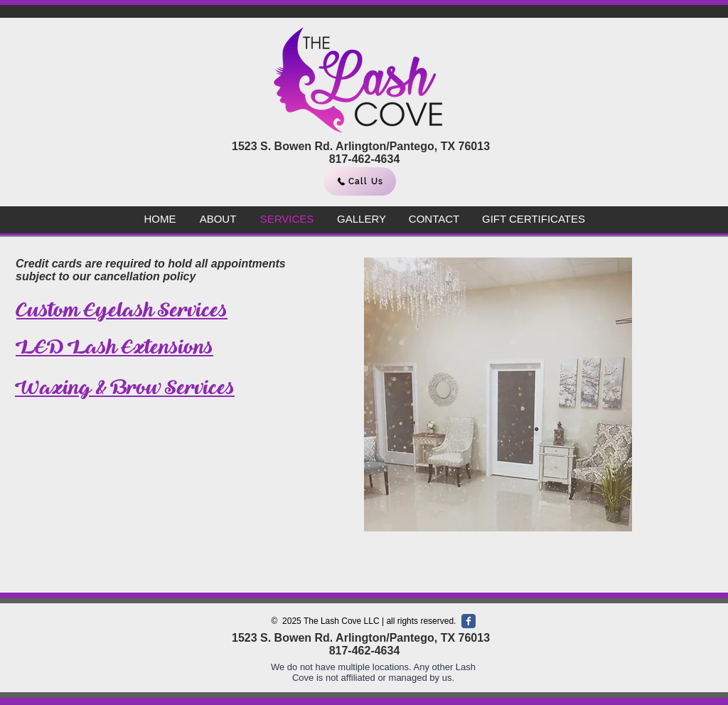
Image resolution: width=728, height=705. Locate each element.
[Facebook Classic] (469, 621)
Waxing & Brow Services (125, 387)
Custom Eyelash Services (122, 309)
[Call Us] (360, 181)
